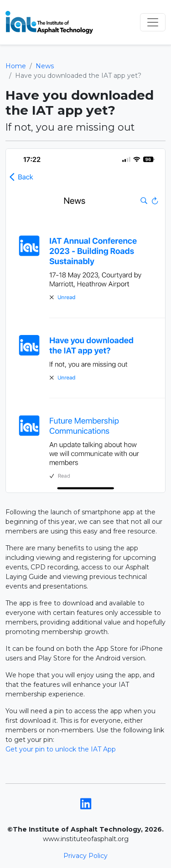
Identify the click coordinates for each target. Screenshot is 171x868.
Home (16, 66)
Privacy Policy (85, 856)
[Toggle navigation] (153, 22)
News (45, 66)
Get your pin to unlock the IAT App (61, 749)
